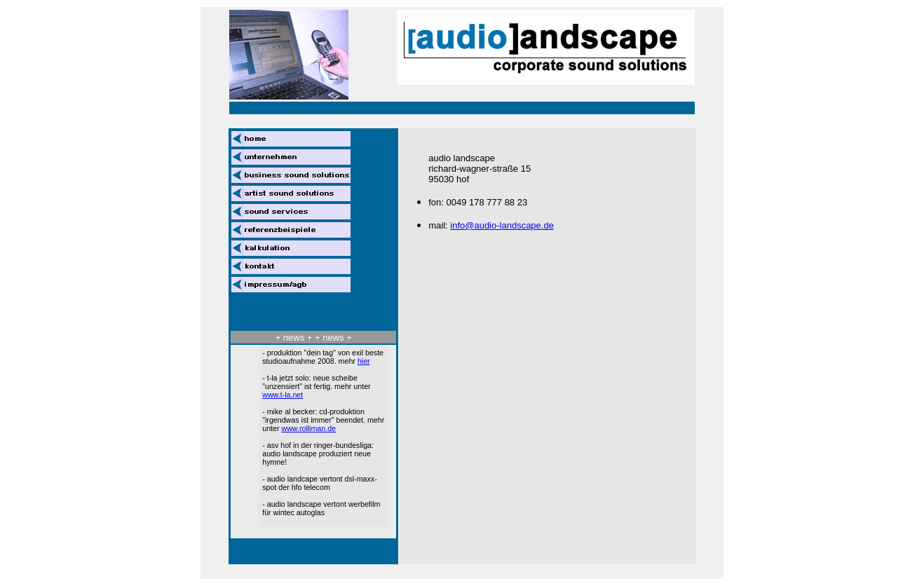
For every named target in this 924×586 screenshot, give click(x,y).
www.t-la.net (283, 395)
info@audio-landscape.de (502, 225)
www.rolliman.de (308, 428)
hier (364, 361)
